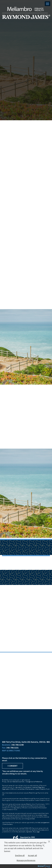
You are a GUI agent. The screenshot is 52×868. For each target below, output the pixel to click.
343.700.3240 (17, 745)
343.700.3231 (12, 748)
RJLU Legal (36, 832)
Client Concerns (8, 824)
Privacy (4, 782)
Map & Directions (11, 750)
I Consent (13, 766)
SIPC (30, 828)
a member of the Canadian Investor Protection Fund (34, 789)
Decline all (20, 855)
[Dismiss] (49, 842)
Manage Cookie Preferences (34, 782)
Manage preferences (26, 860)
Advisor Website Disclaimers (16, 782)
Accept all (32, 855)
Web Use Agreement (43, 822)
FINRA (26, 828)
